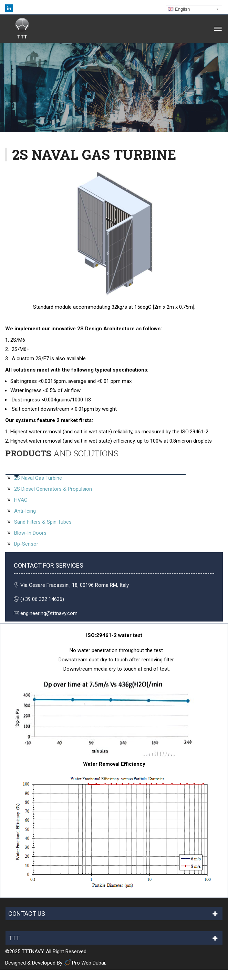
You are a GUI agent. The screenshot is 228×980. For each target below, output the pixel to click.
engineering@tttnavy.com (49, 613)
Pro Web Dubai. (85, 963)
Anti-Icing (24, 511)
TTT (14, 938)
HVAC (21, 500)
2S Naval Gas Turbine (38, 478)
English (179, 9)
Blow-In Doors (30, 533)
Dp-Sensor (26, 544)
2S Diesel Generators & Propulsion (53, 489)
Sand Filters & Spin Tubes (42, 522)
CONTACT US (27, 914)
